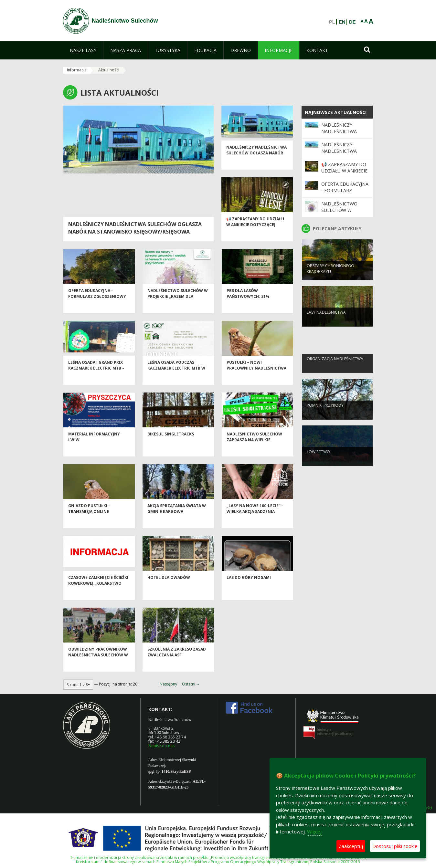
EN (342, 22)
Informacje (77, 70)
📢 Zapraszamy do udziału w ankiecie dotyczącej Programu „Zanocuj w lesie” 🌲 (255, 239)
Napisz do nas (161, 746)
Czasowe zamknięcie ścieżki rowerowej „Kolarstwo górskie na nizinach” (98, 595)
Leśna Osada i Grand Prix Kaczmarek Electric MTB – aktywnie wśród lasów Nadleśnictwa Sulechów (96, 382)
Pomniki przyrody (325, 416)
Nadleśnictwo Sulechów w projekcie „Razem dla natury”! (178, 308)
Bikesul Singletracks (171, 446)
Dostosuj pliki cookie (395, 846)
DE (352, 22)
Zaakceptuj (351, 846)
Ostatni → (191, 684)
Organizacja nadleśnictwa (335, 369)
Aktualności (109, 70)
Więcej (314, 831)
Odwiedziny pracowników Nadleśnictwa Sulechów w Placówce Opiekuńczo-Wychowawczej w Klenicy (98, 669)
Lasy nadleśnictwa (326, 323)
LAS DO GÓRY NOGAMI (249, 589)
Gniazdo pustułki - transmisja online (89, 520)
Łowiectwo (318, 462)
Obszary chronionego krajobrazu (330, 279)
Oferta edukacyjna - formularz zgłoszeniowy (97, 305)
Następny (168, 684)
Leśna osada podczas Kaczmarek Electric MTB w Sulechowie (176, 380)
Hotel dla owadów (169, 589)
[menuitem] (83, 50)
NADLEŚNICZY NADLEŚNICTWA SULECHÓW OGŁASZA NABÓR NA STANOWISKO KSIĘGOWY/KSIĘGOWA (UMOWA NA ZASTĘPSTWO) (135, 232)
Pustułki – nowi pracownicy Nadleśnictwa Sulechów (256, 380)
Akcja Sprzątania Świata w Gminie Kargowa (177, 520)
